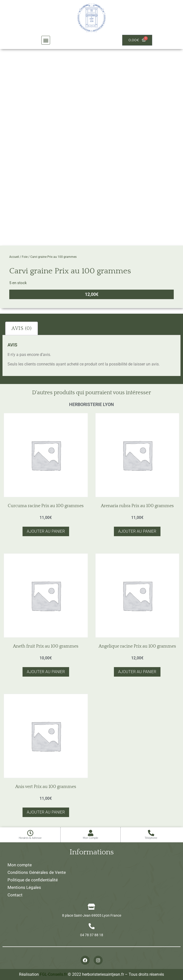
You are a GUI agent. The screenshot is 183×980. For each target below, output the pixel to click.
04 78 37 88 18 (92, 935)
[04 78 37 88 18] (92, 926)
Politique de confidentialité (33, 880)
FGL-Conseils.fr (53, 974)
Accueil (14, 257)
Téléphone (151, 838)
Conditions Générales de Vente (37, 872)
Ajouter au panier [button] (46, 531)
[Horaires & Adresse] (30, 833)
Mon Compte (90, 838)
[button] (46, 40)
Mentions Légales (24, 887)
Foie (25, 257)
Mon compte (20, 865)
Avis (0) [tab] (22, 328)
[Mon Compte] (90, 833)
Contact (15, 895)
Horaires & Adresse (30, 838)
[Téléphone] (151, 833)
